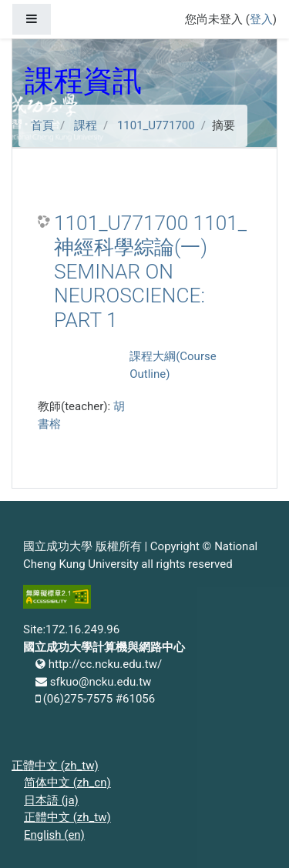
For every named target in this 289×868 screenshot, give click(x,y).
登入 (261, 19)
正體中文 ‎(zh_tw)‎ (55, 766)
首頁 (42, 125)
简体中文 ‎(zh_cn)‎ (67, 783)
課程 (86, 125)
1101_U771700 (156, 125)
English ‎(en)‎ (54, 835)
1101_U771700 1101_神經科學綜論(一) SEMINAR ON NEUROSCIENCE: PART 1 (150, 272)
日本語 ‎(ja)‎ (51, 800)
